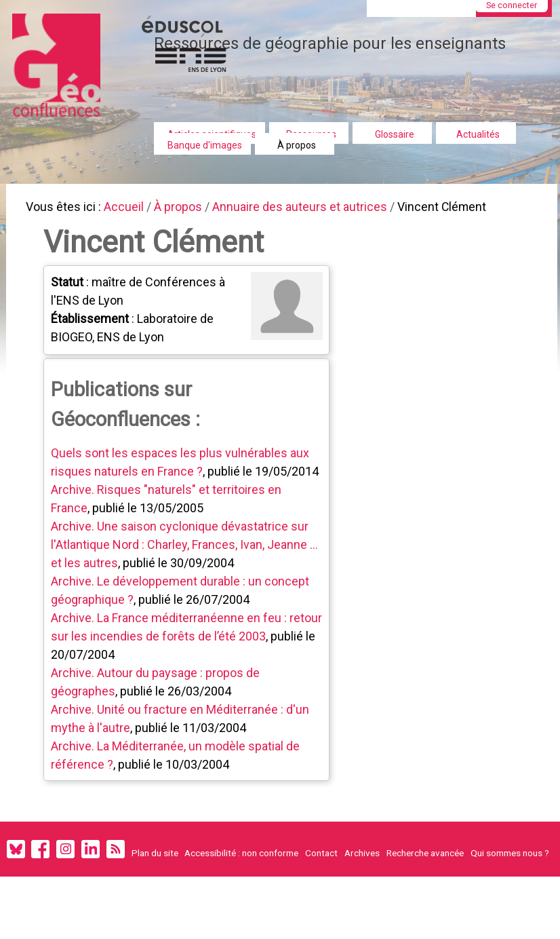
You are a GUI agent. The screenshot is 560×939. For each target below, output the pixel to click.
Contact (321, 860)
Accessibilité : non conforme (241, 860)
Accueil (129, 208)
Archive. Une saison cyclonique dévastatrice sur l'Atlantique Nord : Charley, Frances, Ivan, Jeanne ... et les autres (186, 549)
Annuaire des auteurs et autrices (314, 208)
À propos (297, 145)
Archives (362, 860)
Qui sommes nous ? (510, 860)
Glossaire (395, 134)
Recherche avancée (425, 860)
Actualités (478, 134)
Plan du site (155, 860)
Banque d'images (205, 145)
